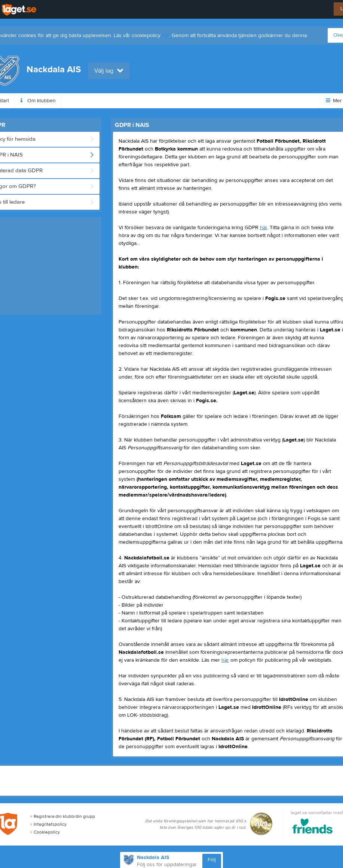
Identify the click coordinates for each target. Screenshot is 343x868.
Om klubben (38, 101)
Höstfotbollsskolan (92, 101)
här (166, 36)
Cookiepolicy (45, 832)
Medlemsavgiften (151, 101)
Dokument (238, 101)
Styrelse (199, 101)
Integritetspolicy (48, 824)
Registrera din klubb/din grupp (63, 816)
